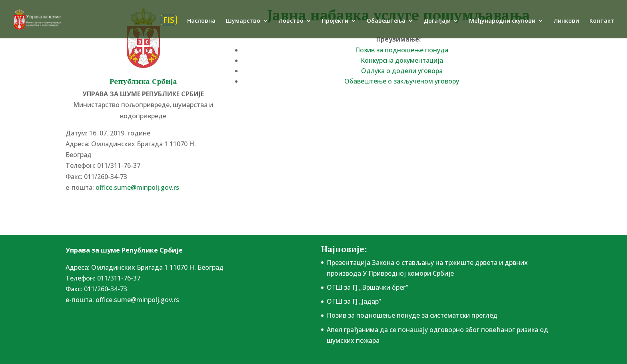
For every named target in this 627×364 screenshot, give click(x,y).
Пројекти (335, 21)
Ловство (291, 21)
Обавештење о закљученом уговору (402, 81)
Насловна (201, 21)
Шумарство (243, 21)
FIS (169, 20)
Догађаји (437, 21)
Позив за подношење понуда (402, 50)
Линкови (566, 21)
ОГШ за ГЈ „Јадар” (354, 301)
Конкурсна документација (402, 60)
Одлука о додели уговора (402, 71)
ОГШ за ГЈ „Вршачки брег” (367, 287)
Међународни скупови (502, 21)
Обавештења (386, 21)
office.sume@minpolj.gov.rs (137, 187)
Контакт (602, 21)
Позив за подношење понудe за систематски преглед (412, 315)
